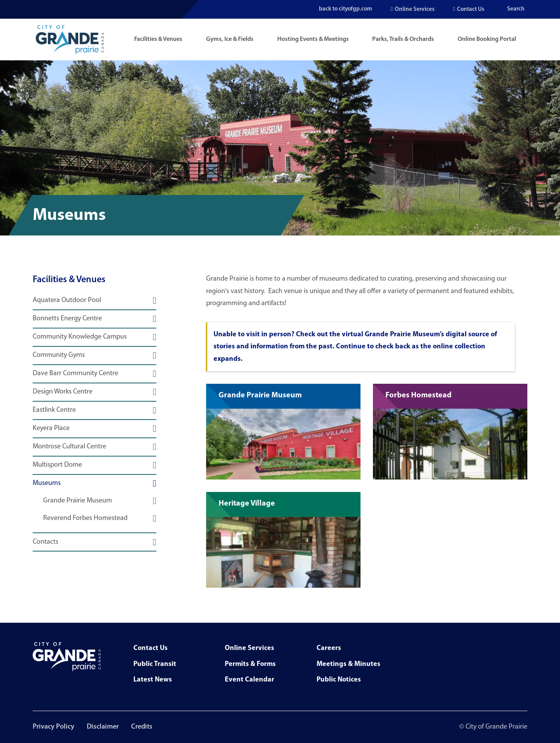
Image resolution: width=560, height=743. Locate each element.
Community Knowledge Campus (80, 337)
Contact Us (471, 10)
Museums (47, 483)
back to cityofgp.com (344, 9)
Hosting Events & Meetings (313, 39)
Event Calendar (249, 680)
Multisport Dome (57, 465)
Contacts (45, 542)
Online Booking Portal (487, 39)
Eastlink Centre (54, 410)
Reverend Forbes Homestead (85, 518)
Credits (142, 727)
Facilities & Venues (158, 39)
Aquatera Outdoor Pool (67, 300)
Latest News (153, 680)
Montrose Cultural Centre (69, 447)
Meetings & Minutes (348, 664)
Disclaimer (103, 727)
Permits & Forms (250, 664)
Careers (329, 648)
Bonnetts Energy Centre (67, 319)
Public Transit (155, 664)
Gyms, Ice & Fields (230, 39)
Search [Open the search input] (516, 9)
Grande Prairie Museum (78, 501)
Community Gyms (59, 355)
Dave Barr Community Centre (75, 374)
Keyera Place (51, 429)
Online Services (415, 10)
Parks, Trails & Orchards (403, 39)
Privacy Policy (53, 727)
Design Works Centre (63, 392)
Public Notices (339, 680)
